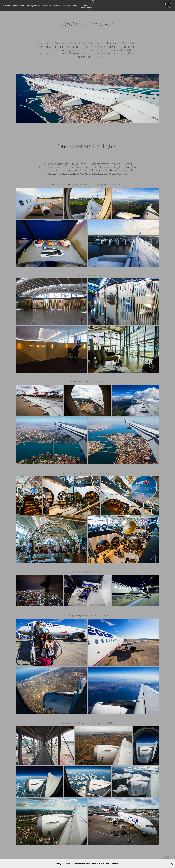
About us (67, 5)
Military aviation (33, 5)
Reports (57, 5)
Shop (85, 5)
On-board (47, 5)
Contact (76, 5)
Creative (7, 5)
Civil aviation (19, 5)
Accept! (115, 864)
